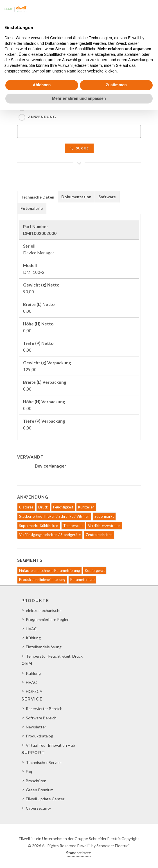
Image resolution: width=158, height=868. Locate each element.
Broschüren (36, 781)
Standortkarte (79, 853)
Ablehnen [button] (42, 85)
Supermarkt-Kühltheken (39, 526)
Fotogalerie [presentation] (32, 208)
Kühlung (33, 638)
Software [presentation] (107, 197)
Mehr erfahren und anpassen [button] (79, 98)
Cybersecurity (38, 808)
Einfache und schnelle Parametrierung (49, 570)
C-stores (26, 507)
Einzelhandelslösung (44, 647)
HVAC (31, 629)
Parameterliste (82, 580)
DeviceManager (50, 466)
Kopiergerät (95, 570)
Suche (79, 148)
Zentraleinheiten (99, 535)
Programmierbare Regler (47, 619)
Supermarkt (104, 516)
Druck (43, 507)
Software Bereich (41, 718)
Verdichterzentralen (104, 526)
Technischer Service (44, 762)
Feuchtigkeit (63, 507)
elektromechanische (44, 610)
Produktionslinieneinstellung (42, 580)
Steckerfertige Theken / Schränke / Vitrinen (54, 516)
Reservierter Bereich (44, 709)
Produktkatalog (39, 736)
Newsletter (36, 727)
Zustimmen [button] (116, 85)
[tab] (38, 197)
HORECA (34, 691)
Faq (29, 771)
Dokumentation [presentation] (76, 197)
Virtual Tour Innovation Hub (50, 745)
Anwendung (42, 117)
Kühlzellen (86, 507)
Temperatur (73, 526)
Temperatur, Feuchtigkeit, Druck (54, 656)
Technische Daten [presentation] (38, 197)
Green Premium (40, 790)
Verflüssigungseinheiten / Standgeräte (50, 535)
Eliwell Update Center (45, 799)
